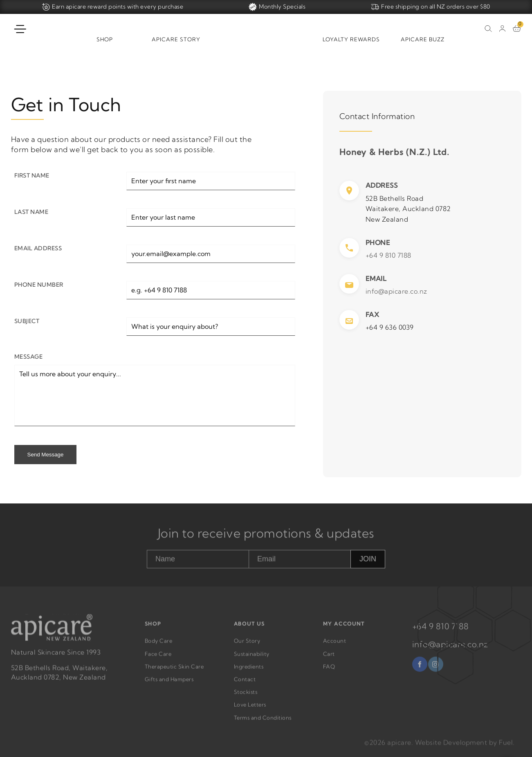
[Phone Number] (211, 290)
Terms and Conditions (263, 721)
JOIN (368, 563)
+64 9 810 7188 (388, 255)
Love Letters (250, 709)
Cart (329, 658)
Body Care (159, 645)
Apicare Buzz (423, 39)
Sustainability (252, 658)
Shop (105, 39)
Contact (245, 683)
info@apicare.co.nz (396, 291)
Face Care (158, 658)
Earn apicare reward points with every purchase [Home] (112, 7)
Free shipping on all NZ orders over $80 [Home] (431, 7)
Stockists (246, 696)
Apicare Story (176, 39)
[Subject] (211, 327)
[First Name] (211, 181)
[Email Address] (211, 254)
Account (335, 645)
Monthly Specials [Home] (277, 7)
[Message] (155, 395)
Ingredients (249, 670)
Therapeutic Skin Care (174, 670)
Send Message (46, 455)
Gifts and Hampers (169, 683)
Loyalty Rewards (351, 39)
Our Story (247, 645)
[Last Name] (211, 217)
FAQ (329, 670)
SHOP (153, 628)
